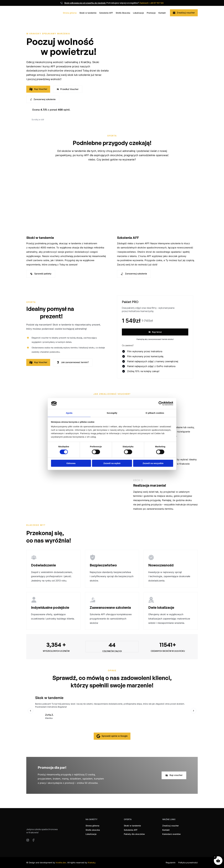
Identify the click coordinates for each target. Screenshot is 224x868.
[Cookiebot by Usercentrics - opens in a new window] (161, 403)
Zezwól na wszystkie (153, 463)
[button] (30, 710)
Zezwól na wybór (112, 463)
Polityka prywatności (188, 862)
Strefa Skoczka (123, 13)
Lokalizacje (138, 13)
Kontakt (162, 13)
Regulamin (171, 862)
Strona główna (70, 13)
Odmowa (71, 463)
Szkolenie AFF (106, 13)
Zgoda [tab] (69, 413)
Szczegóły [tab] (112, 413)
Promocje (151, 13)
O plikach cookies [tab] (155, 413)
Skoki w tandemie (88, 13)
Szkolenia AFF (128, 238)
